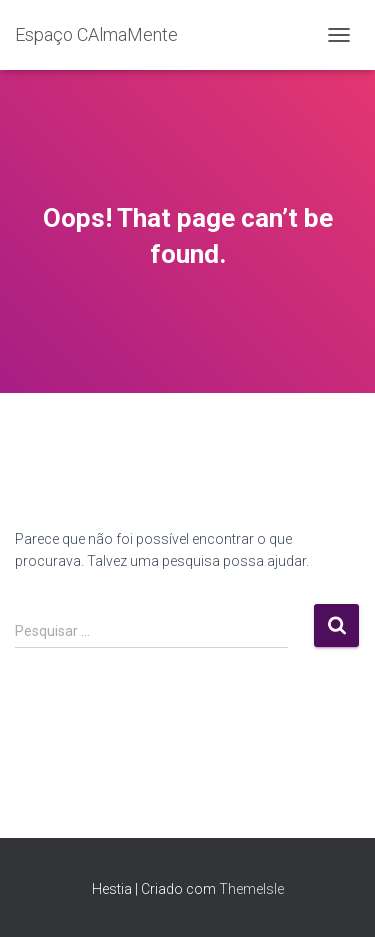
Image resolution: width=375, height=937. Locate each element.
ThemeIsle (251, 889)
